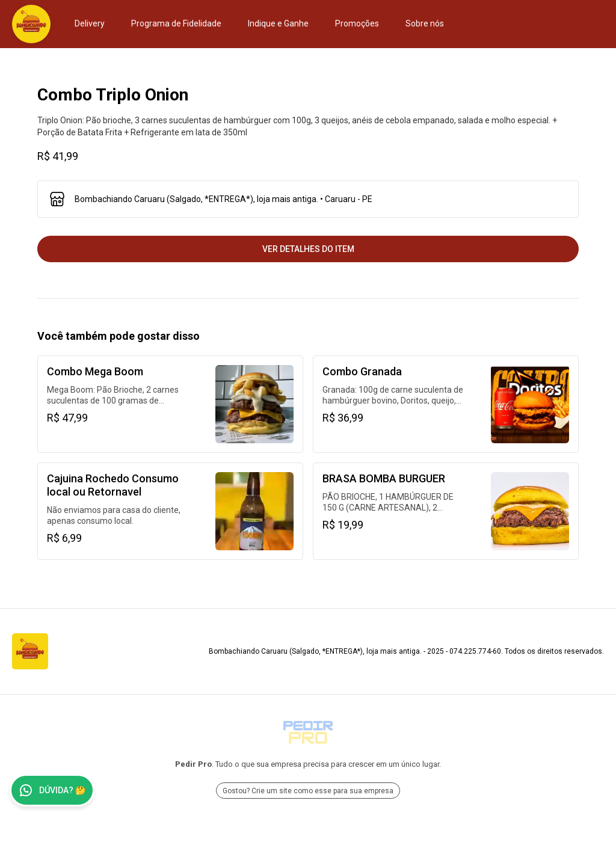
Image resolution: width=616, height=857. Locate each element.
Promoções (357, 23)
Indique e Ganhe (278, 23)
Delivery (90, 23)
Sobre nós (425, 23)
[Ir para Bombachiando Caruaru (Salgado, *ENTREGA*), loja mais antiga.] (31, 24)
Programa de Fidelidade (176, 23)
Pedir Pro (193, 764)
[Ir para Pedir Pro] (308, 733)
